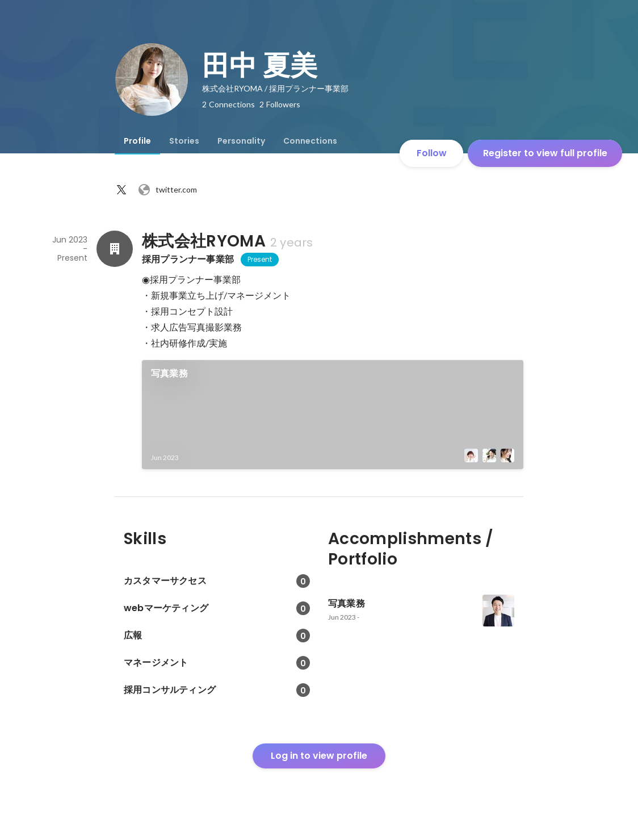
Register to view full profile (545, 153)
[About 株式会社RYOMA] (115, 249)
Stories (184, 141)
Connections (310, 141)
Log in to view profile (319, 756)
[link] (333, 415)
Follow (432, 153)
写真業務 (169, 373)
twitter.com (167, 190)
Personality (241, 141)
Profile (137, 141)
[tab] (137, 141)
